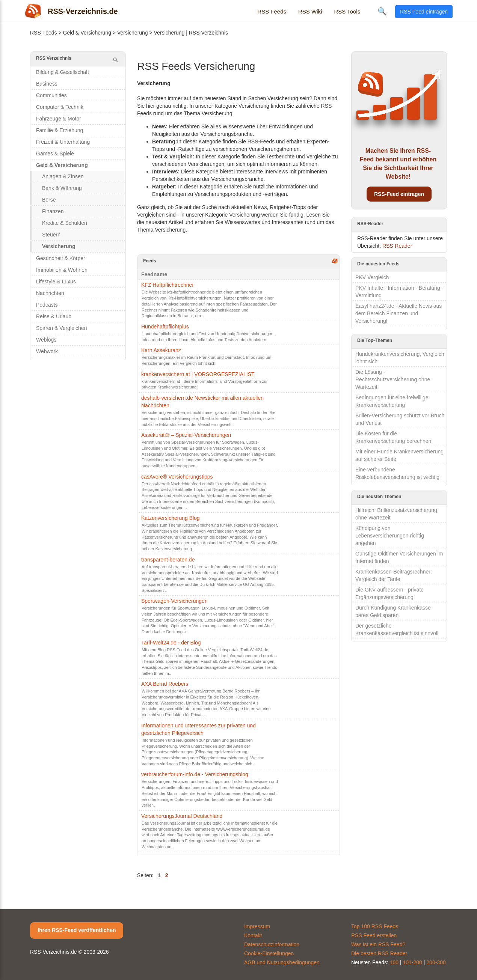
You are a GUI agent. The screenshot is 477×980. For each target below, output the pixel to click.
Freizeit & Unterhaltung (63, 142)
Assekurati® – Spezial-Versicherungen (186, 435)
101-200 (413, 962)
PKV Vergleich (372, 277)
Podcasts (47, 305)
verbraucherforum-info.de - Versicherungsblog (195, 774)
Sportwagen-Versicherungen (174, 601)
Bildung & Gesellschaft (63, 72)
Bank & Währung (62, 188)
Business (47, 84)
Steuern (51, 235)
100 (394, 962)
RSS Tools (347, 11)
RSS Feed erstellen (374, 935)
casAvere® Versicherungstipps (177, 477)
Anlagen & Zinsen (63, 176)
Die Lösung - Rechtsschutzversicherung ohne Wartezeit (393, 379)
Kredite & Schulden (65, 223)
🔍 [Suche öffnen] (382, 11)
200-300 (436, 962)
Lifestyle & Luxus (56, 282)
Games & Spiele (55, 154)
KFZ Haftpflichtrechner (168, 285)
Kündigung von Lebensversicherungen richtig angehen (390, 536)
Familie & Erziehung (60, 130)
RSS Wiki (310, 11)
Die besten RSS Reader (379, 953)
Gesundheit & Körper (61, 258)
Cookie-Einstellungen (269, 953)
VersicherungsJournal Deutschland (182, 816)
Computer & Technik (60, 107)
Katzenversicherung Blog (171, 518)
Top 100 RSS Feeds (375, 926)
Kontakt (253, 935)
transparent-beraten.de (168, 560)
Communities (51, 95)
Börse (49, 200)
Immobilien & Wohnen (62, 270)
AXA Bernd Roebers (165, 684)
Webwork (47, 351)
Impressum (257, 926)
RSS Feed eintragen (424, 12)
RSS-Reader (397, 246)
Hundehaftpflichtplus (165, 327)
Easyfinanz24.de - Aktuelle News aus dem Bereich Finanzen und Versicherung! (399, 313)
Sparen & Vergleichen (61, 328)
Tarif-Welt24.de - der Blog (171, 643)
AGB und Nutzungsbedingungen (282, 962)
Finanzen (53, 211)
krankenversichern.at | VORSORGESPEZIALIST (198, 374)
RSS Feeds (272, 11)
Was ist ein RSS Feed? (378, 944)
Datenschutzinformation (272, 944)
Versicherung (133, 33)
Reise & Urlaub (54, 316)
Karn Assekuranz (161, 350)
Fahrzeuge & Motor (59, 119)
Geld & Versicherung (87, 33)
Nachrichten (50, 293)
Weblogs (46, 340)
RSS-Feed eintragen (399, 194)
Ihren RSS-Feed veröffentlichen (77, 930)
